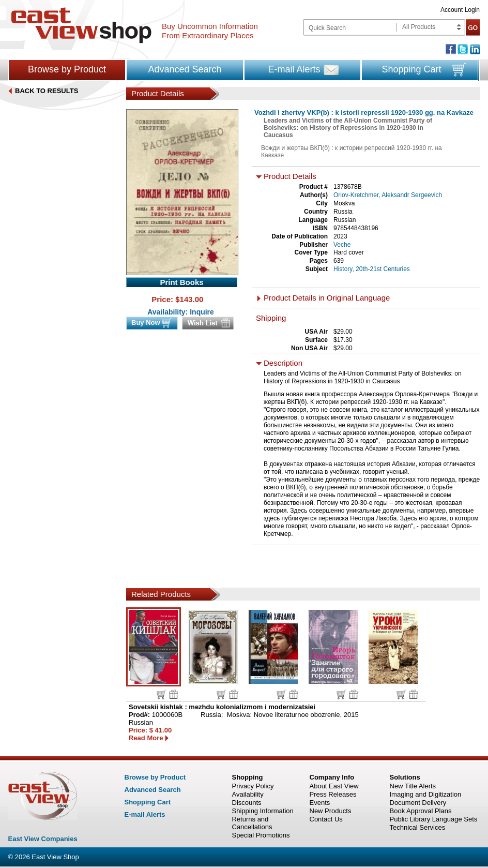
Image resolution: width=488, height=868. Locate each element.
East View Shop (55, 857)
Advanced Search (185, 69)
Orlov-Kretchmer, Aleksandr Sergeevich (388, 195)
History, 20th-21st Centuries (372, 269)
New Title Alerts (413, 786)
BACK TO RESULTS (47, 91)
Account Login (460, 10)
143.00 (192, 299)
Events (320, 803)
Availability (248, 794)
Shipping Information (263, 811)
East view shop (81, 25)
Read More (146, 738)
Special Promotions (261, 835)
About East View (334, 786)
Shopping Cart (411, 69)
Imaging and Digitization (426, 794)
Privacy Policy (253, 786)
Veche (342, 245)
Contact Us (326, 819)
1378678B (348, 187)
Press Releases (333, 794)
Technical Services (418, 827)
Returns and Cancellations (252, 823)
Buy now (162, 694)
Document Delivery (418, 803)
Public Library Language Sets (434, 819)
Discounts (247, 803)
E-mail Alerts (294, 69)
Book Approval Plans (421, 811)
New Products (331, 811)
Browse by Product (67, 69)
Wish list (173, 694)
